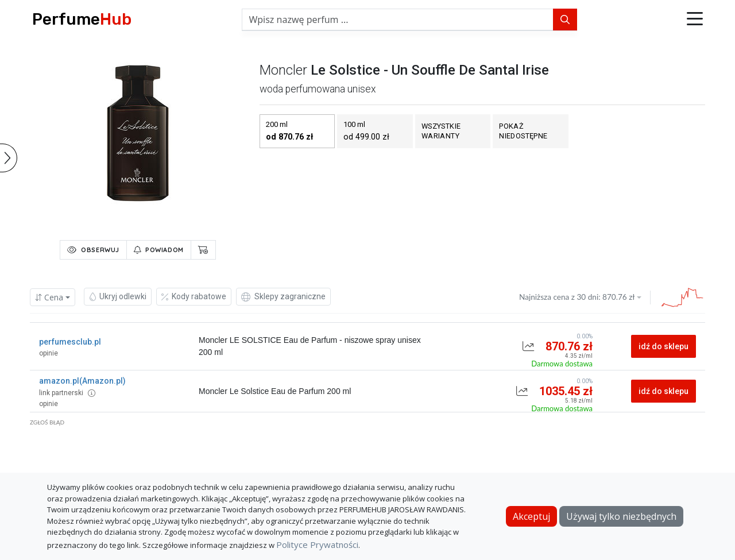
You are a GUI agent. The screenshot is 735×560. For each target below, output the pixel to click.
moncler (283, 70)
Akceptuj (531, 516)
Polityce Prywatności (317, 544)
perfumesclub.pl (70, 342)
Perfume (82, 19)
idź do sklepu (664, 346)
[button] (695, 20)
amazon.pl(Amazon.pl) (82, 381)
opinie (49, 353)
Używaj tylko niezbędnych (621, 516)
